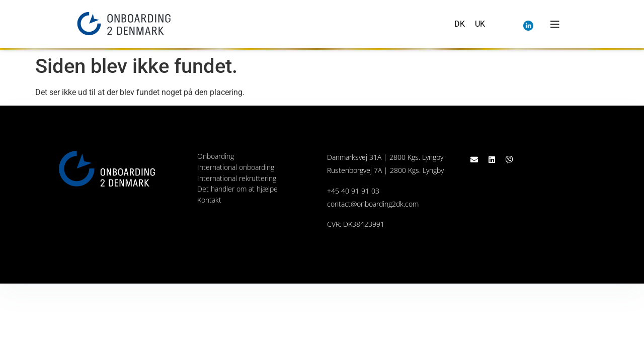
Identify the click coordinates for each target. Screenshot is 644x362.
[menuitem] (460, 24)
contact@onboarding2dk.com (373, 204)
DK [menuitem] (460, 23)
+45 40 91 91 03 (353, 191)
